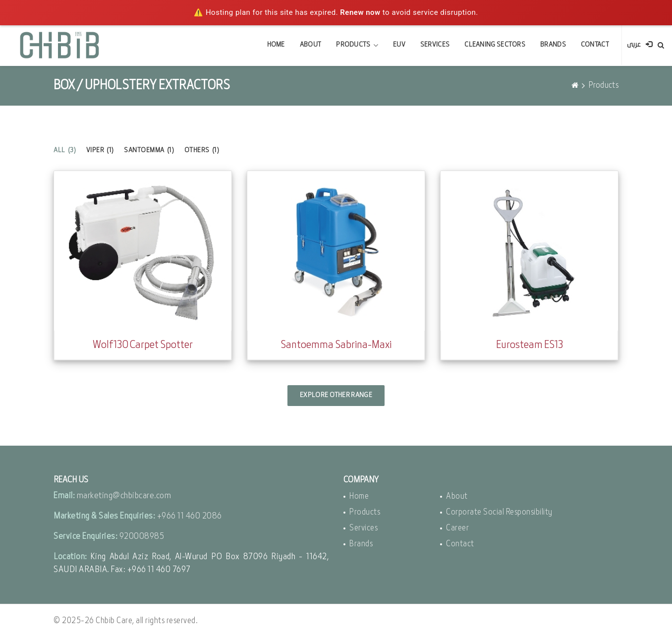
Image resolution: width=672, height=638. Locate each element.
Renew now (360, 12)
